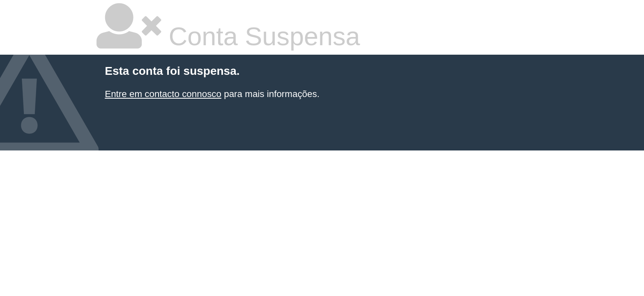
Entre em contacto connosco (163, 94)
